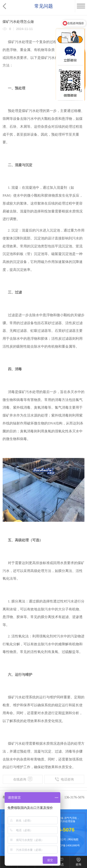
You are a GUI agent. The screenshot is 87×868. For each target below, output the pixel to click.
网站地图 (73, 839)
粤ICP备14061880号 (68, 845)
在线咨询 (23, 779)
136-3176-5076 (74, 797)
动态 (61, 865)
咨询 (78, 865)
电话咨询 (64, 779)
